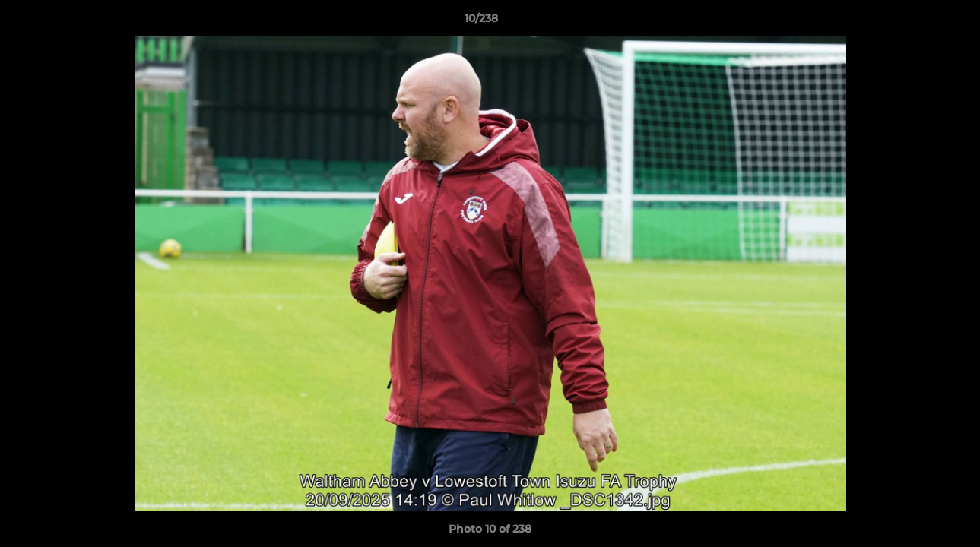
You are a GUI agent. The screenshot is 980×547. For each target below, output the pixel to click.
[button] (916, 22)
